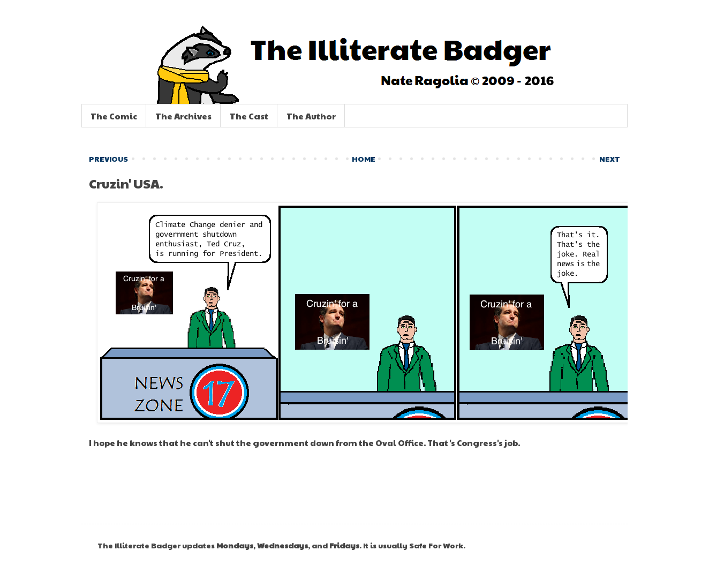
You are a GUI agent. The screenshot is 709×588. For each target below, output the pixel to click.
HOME (364, 159)
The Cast (249, 116)
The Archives (183, 116)
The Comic (114, 116)
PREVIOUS (108, 159)
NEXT (610, 159)
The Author (311, 116)
